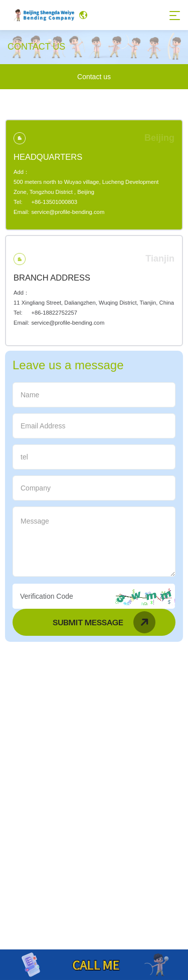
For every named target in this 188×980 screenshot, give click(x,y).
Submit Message (104, 622)
